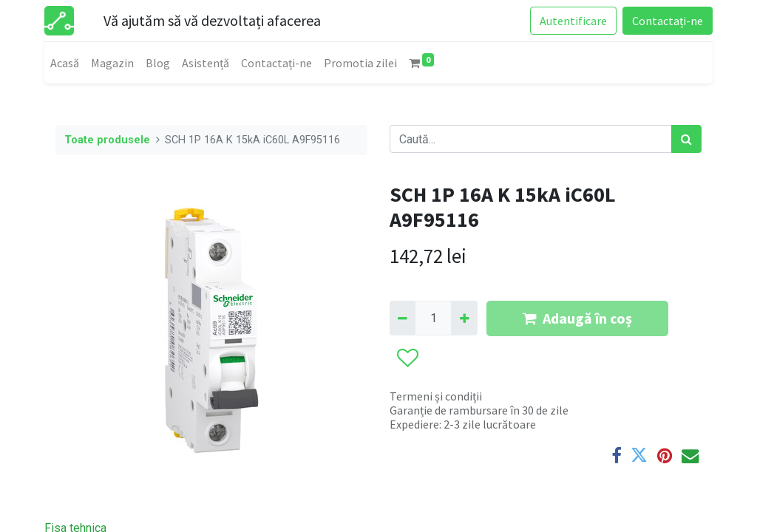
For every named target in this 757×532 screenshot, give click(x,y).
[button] (407, 358)
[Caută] (686, 139)
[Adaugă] (464, 318)
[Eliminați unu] (403, 318)
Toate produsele (107, 140)
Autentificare (573, 21)
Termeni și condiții (436, 396)
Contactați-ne (668, 21)
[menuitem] (65, 63)
